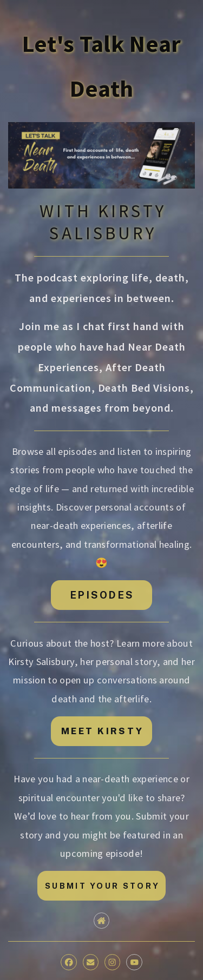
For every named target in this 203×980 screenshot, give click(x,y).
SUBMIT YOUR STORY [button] (102, 886)
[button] (101, 920)
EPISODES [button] (102, 595)
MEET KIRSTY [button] (102, 731)
